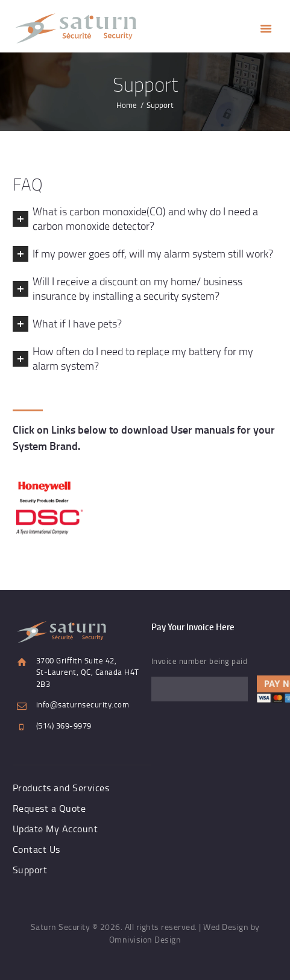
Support (30, 870)
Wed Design (226, 927)
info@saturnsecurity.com (83, 704)
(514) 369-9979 (64, 726)
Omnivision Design (145, 939)
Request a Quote (49, 808)
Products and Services (61, 788)
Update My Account (55, 829)
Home (127, 105)
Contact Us (36, 849)
